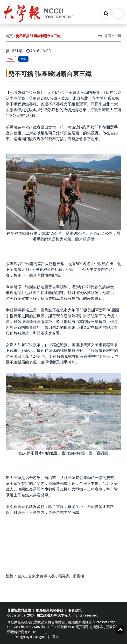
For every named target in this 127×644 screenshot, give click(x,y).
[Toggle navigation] (119, 14)
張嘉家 (64, 576)
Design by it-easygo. (30, 637)
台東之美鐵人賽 (42, 576)
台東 (21, 576)
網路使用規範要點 (49, 610)
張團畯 (78, 576)
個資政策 (75, 610)
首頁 (9, 36)
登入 (56, 637)
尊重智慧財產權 (19, 610)
